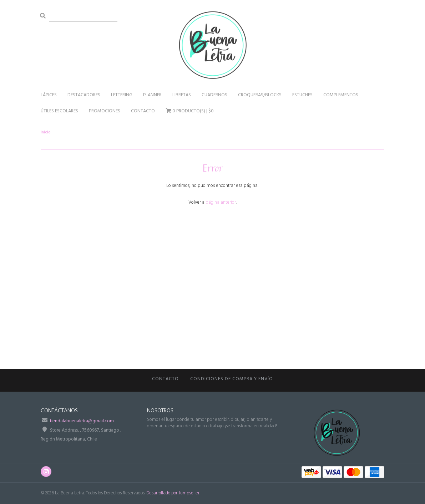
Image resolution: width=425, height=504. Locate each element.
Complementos (341, 95)
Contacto (143, 111)
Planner (152, 95)
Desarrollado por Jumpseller (173, 493)
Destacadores (84, 95)
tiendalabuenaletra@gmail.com (82, 421)
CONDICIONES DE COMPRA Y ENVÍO (232, 379)
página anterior (221, 202)
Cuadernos (214, 95)
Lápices (49, 95)
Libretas (182, 95)
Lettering (122, 95)
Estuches (302, 95)
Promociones (105, 111)
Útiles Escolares (59, 111)
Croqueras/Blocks (260, 95)
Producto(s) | (190, 111)
